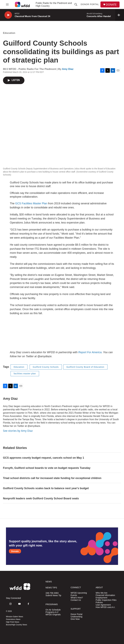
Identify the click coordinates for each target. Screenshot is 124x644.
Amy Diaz (68, 69)
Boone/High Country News (16, 625)
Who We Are (101, 593)
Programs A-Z (52, 612)
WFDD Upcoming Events (79, 594)
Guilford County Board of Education (85, 367)
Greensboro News (13, 619)
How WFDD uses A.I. (105, 607)
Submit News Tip (53, 595)
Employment (101, 598)
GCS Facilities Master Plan (31, 203)
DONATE (111, 5)
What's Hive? (77, 598)
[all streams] (120, 15)
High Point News (13, 622)
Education (9, 33)
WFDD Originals (53, 615)
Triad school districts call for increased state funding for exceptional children (52, 478)
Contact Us (76, 600)
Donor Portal (90, 4)
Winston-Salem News (15, 617)
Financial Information (105, 595)
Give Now (75, 619)
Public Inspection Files (106, 600)
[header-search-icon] (76, 4)
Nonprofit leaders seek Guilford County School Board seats (41, 498)
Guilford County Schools (46, 367)
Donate (15, 551)
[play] (8, 15)
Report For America (90, 352)
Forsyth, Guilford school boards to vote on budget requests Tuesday (47, 468)
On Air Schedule (53, 610)
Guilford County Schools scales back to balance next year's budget (46, 488)
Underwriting (77, 617)
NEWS (49, 582)
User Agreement (103, 605)
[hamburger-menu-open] (7, 4)
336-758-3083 (52, 593)
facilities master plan (25, 374)
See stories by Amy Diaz (18, 431)
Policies (99, 602)
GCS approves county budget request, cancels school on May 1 (44, 458)
